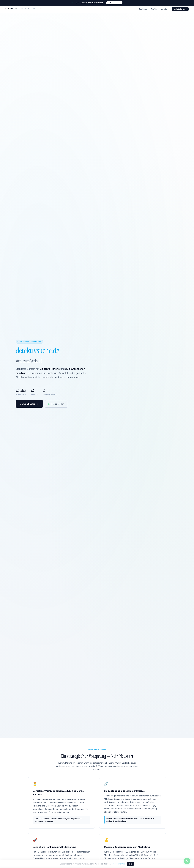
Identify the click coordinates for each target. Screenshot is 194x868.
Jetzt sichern (180, 9)
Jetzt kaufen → (114, 3)
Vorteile (164, 9)
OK (130, 864)
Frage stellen (56, 404)
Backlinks (143, 9)
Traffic (154, 9)
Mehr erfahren (119, 864)
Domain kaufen (29, 404)
